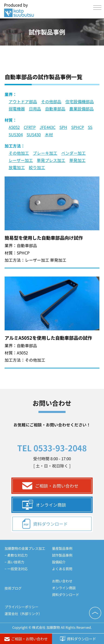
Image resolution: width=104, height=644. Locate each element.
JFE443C (48, 127)
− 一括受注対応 (16, 569)
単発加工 (77, 160)
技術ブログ (13, 588)
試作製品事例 (62, 555)
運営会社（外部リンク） (23, 614)
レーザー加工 (21, 160)
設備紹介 (59, 562)
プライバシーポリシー (22, 607)
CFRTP (30, 127)
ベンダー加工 (74, 153)
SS (90, 127)
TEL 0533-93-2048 (52, 457)
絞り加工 (37, 167)
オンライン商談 (44, 514)
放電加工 (17, 167)
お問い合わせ (62, 581)
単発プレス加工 (51, 160)
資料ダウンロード (78, 639)
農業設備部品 (82, 109)
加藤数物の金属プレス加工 (25, 548)
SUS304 (16, 135)
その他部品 (51, 101)
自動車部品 (55, 109)
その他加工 (19, 153)
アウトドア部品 (23, 101)
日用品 (35, 109)
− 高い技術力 (14, 562)
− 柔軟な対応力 (16, 555)
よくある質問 (62, 569)
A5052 (14, 127)
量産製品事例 (62, 548)
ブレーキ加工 (45, 153)
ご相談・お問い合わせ (26, 639)
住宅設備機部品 (80, 101)
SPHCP (78, 127)
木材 (49, 135)
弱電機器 (17, 109)
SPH (63, 127)
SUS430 (34, 135)
